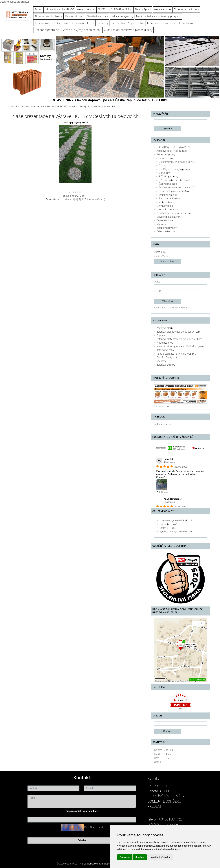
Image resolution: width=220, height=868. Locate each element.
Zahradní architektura (170, 199)
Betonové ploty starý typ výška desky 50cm (179, 339)
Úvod (11, 107)
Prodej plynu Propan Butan (127, 23)
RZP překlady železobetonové (174, 180)
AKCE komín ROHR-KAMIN (115, 9)
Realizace (161, 361)
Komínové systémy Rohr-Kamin (176, 521)
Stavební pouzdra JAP (168, 217)
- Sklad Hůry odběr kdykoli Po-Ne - (174, 147)
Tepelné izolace (165, 221)
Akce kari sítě (162, 9)
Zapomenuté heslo (178, 308)
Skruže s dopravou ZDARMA (174, 191)
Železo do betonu (166, 232)
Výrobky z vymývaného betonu (82, 30)
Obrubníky (164, 173)
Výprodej (102, 23)
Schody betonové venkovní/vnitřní (177, 188)
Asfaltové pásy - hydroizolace (172, 151)
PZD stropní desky (169, 177)
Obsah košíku (167, 261)
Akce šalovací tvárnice (49, 16)
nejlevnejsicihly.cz (163, 424)
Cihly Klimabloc (165, 206)
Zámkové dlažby (165, 328)
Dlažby (162, 166)
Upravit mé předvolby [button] (160, 857)
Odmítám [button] (140, 857)
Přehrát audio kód (94, 827)
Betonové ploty (75, 16)
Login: (157, 282)
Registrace (160, 308)
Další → (84, 196)
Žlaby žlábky (165, 202)
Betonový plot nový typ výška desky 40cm (178, 332)
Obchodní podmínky (47, 30)
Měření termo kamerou (162, 23)
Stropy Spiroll (143, 9)
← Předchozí (75, 192)
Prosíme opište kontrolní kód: (82, 811)
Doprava (161, 335)
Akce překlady (86, 9)
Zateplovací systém (167, 228)
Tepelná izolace (44, 23)
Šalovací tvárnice (168, 184)
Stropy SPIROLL (168, 528)
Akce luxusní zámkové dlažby (75, 23)
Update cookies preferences (15, 2)
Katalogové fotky (165, 350)
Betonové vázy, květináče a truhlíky (177, 162)
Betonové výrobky (122, 16)
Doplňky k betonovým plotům (174, 169)
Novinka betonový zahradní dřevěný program (180, 346)
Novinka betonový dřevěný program (159, 16)
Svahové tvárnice (168, 195)
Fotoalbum (186, 23)
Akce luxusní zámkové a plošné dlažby (128, 30)
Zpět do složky (70, 196)
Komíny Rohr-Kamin (167, 210)
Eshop (38, 9)
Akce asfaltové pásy (186, 9)
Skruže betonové (97, 16)
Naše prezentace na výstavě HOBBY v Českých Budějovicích (61, 107)
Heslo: (158, 291)
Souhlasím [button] (125, 857)
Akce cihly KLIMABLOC (60, 9)
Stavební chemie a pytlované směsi (175, 213)
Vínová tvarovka (165, 343)
